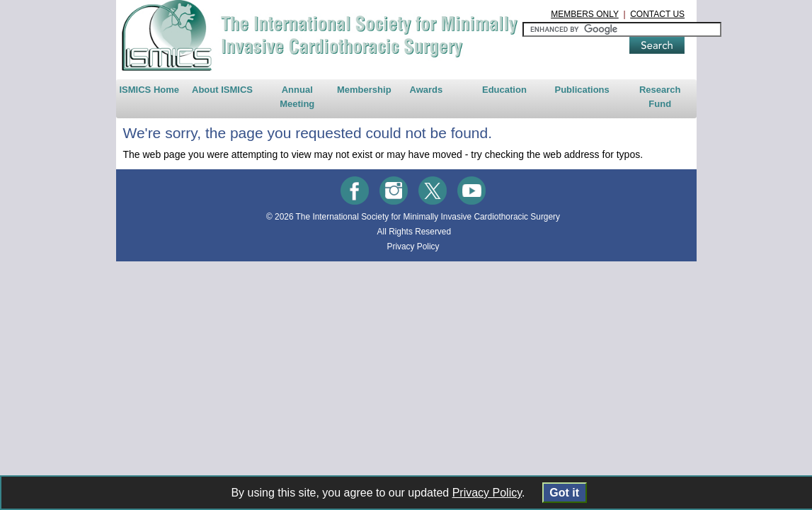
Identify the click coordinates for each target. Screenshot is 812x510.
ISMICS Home (78, 105)
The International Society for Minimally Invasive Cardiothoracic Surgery (421, 232)
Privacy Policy (406, 262)
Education (523, 105)
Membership (347, 105)
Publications (618, 105)
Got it (565, 493)
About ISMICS (168, 105)
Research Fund (715, 105)
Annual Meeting (263, 105)
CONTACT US (727, 14)
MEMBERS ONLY (654, 14)
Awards (427, 105)
